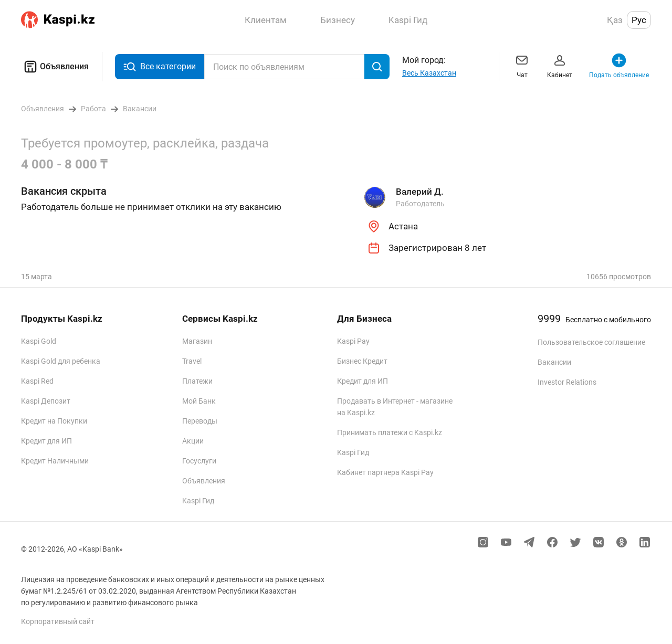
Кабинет (560, 65)
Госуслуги (199, 461)
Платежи (197, 381)
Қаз (615, 20)
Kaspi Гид (198, 501)
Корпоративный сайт (58, 621)
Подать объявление (619, 65)
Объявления (55, 67)
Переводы (200, 421)
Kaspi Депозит (46, 401)
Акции (193, 441)
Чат (522, 65)
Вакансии (554, 362)
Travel (192, 361)
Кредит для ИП (46, 441)
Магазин (197, 341)
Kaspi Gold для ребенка (61, 361)
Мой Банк (199, 401)
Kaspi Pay (353, 341)
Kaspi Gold (39, 341)
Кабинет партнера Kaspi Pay (385, 472)
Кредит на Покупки (54, 421)
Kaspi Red (37, 381)
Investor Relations (567, 382)
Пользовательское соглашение (591, 342)
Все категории (160, 67)
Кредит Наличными (55, 461)
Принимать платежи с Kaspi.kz (390, 432)
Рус (639, 20)
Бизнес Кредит (362, 361)
